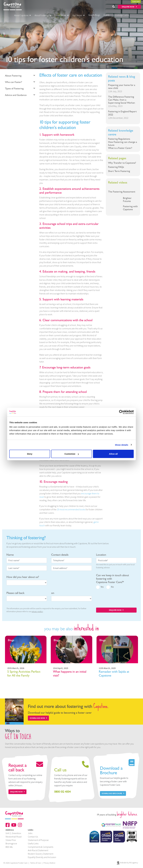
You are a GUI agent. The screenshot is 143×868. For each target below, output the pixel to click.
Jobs (30, 833)
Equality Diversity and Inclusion (42, 857)
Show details (122, 445)
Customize (72, 454)
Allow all (113, 454)
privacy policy (37, 611)
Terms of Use (35, 863)
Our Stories (79, 15)
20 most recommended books (71, 509)
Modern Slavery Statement (41, 854)
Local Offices (62, 15)
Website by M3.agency (127, 863)
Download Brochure (113, 793)
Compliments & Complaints (41, 847)
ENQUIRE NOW (129, 7)
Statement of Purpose (38, 840)
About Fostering (43, 15)
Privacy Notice (49, 863)
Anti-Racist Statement (38, 850)
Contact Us (33, 837)
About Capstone (23, 15)
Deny (30, 454)
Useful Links (33, 843)
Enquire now (17, 792)
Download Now (38, 718)
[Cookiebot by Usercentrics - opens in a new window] (121, 412)
